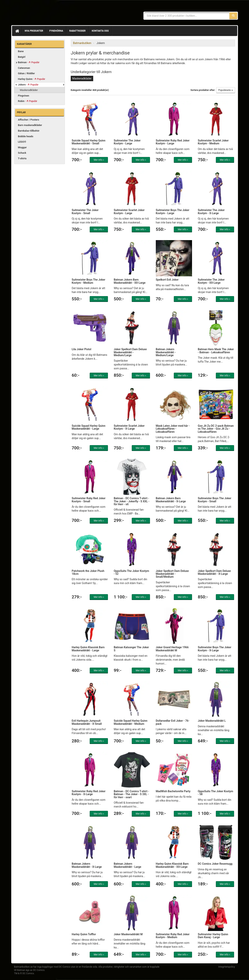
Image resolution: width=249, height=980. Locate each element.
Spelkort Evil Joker (167, 280)
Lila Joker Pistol (81, 349)
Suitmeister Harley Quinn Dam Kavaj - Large (213, 936)
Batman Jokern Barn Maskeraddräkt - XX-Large (130, 281)
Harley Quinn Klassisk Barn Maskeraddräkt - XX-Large (172, 865)
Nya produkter (34, 31)
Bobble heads (26, 136)
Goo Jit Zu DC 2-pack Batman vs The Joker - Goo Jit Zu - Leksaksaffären (216, 429)
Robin (28, 101)
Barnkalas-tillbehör (29, 131)
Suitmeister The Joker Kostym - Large (127, 142)
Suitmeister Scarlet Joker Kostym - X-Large (129, 427)
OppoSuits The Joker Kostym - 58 (215, 793)
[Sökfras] (187, 16)
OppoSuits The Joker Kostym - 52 (131, 572)
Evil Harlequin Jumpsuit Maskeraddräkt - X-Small (87, 722)
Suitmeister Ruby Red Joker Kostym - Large (173, 142)
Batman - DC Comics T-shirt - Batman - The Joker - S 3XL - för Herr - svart (131, 794)
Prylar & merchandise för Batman (42, 14)
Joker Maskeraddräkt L (212, 721)
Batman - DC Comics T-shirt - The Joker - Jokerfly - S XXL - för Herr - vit (132, 501)
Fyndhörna (56, 31)
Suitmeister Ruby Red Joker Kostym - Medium (173, 936)
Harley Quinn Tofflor (84, 934)
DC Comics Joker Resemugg (215, 864)
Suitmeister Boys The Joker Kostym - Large (173, 212)
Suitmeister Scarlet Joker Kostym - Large (129, 212)
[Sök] (233, 16)
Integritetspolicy (227, 967)
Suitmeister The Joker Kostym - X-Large (211, 212)
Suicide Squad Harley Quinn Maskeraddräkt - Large (89, 427)
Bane (21, 51)
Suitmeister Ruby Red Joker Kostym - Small (89, 500)
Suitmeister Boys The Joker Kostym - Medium (88, 281)
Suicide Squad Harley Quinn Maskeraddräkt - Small (89, 142)
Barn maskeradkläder (30, 125)
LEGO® (22, 142)
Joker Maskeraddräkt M (128, 934)
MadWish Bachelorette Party (173, 791)
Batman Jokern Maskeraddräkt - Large (128, 865)
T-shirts (22, 158)
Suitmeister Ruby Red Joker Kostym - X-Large (89, 793)
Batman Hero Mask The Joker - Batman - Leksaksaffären (216, 351)
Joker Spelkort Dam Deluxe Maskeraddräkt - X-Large (214, 572)
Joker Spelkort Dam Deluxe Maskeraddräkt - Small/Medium (172, 574)
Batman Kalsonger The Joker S (131, 649)
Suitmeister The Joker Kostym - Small (85, 212)
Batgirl (22, 57)
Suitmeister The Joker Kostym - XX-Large (211, 281)
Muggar (22, 147)
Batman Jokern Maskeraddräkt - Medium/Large (166, 352)
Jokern (28, 85)
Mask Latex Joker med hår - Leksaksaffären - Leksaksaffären (173, 429)
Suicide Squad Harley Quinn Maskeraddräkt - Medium (131, 722)
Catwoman (24, 68)
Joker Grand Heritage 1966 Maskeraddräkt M (172, 649)
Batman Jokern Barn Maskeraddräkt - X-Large (171, 500)
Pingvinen (24, 96)
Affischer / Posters (29, 120)
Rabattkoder (78, 31)
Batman (29, 62)
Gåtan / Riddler (26, 73)
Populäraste (226, 90)
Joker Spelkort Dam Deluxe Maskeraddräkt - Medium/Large (130, 352)
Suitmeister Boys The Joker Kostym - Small (215, 500)
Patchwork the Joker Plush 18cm (88, 572)
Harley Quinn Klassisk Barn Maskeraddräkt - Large (88, 649)
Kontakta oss (100, 31)
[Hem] (17, 31)
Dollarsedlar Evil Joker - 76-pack (173, 722)
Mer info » (99, 160)
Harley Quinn (32, 79)
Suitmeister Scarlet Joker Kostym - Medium (213, 142)
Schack (22, 153)
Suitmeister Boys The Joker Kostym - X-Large (215, 649)
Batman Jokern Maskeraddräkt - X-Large (87, 865)
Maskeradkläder (29, 90)
